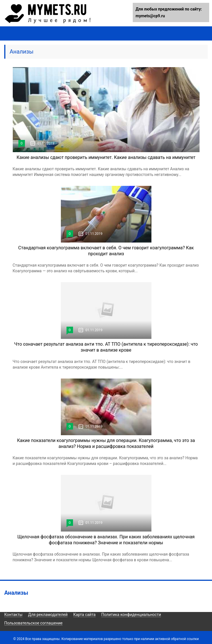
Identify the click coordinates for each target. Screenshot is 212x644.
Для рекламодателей (48, 615)
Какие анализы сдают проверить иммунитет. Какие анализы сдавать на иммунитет (106, 157)
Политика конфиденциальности (131, 615)
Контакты (13, 615)
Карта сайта (84, 615)
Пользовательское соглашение (33, 623)
